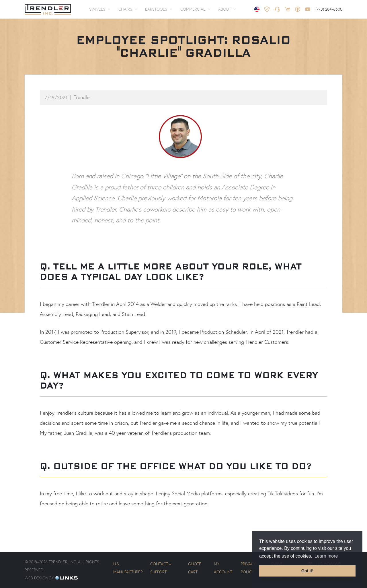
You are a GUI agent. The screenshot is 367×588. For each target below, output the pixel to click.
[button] (100, 9)
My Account (223, 568)
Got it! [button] (307, 571)
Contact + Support (161, 568)
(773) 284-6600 (329, 9)
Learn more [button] (326, 556)
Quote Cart (195, 568)
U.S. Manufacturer (128, 568)
